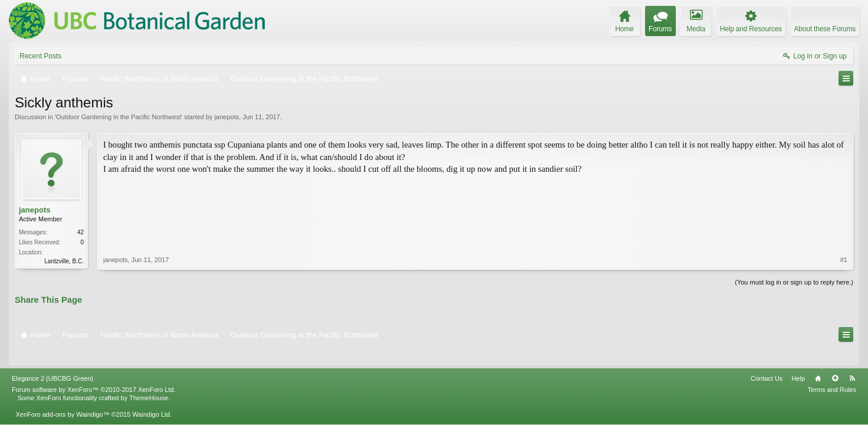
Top (835, 362)
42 (80, 232)
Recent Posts (40, 56)
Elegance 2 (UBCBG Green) (52, 362)
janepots (227, 117)
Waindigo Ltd (151, 398)
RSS (852, 362)
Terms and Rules (832, 373)
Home (818, 362)
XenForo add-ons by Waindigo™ (62, 398)
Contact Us (767, 362)
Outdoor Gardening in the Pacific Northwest (119, 117)
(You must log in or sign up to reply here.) (794, 281)
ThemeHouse (149, 381)
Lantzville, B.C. (64, 261)
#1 (844, 209)
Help (798, 362)
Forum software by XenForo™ (94, 373)
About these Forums (825, 29)
